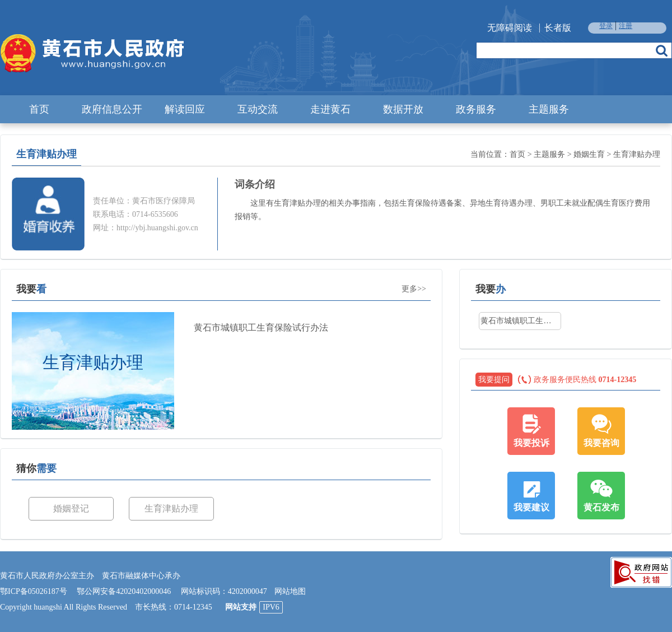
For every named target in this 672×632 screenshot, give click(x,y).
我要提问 (494, 380)
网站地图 (290, 591)
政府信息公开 (112, 109)
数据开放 (403, 109)
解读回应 (185, 109)
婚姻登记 (71, 508)
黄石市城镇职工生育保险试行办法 (261, 327)
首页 (39, 109)
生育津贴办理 (637, 154)
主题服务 (549, 109)
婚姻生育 (589, 154)
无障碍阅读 (510, 28)
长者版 (558, 28)
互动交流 (258, 109)
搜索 (662, 50)
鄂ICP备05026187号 (34, 591)
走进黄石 (330, 109)
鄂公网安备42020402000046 (124, 591)
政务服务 (476, 109)
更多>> (414, 289)
